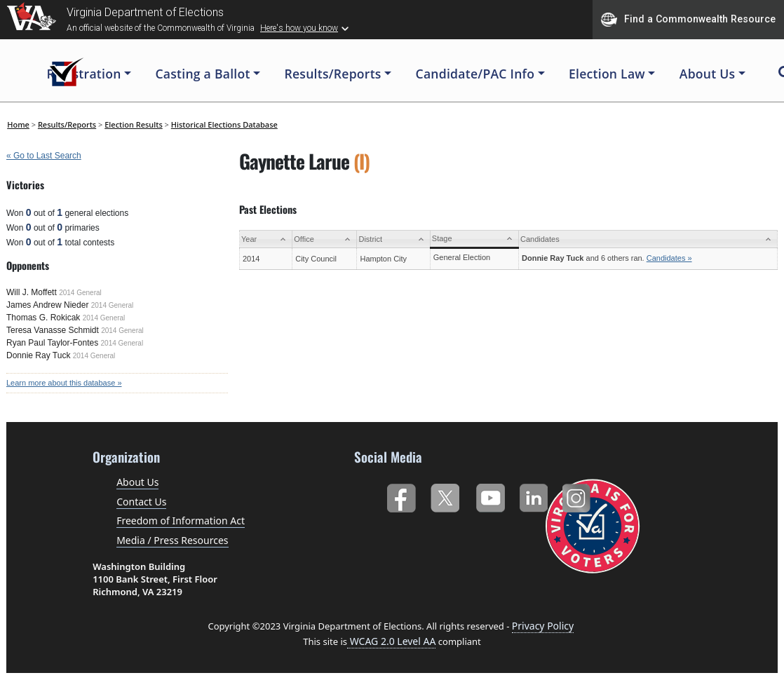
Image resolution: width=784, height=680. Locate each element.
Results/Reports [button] (332, 74)
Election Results (134, 124)
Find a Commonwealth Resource (688, 20)
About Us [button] (708, 74)
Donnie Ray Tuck (38, 355)
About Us (137, 482)
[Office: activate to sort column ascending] (325, 239)
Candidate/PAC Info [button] (475, 74)
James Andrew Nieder (47, 305)
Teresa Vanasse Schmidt (53, 330)
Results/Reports (67, 124)
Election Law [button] (607, 74)
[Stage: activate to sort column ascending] (474, 239)
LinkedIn (534, 495)
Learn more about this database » (64, 383)
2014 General (80, 293)
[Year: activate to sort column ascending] (266, 239)
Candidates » (669, 258)
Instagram (578, 495)
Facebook (401, 495)
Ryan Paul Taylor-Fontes (52, 343)
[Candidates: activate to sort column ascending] (648, 239)
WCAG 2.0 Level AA (391, 641)
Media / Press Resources (172, 540)
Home (18, 124)
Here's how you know (299, 28)
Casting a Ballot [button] (202, 74)
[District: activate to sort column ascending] (393, 239)
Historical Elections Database (224, 124)
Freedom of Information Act (181, 521)
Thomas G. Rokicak (43, 318)
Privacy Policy (543, 626)
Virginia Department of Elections (145, 12)
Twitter (445, 495)
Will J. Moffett (32, 292)
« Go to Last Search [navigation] (44, 156)
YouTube (490, 495)
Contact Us (141, 502)
